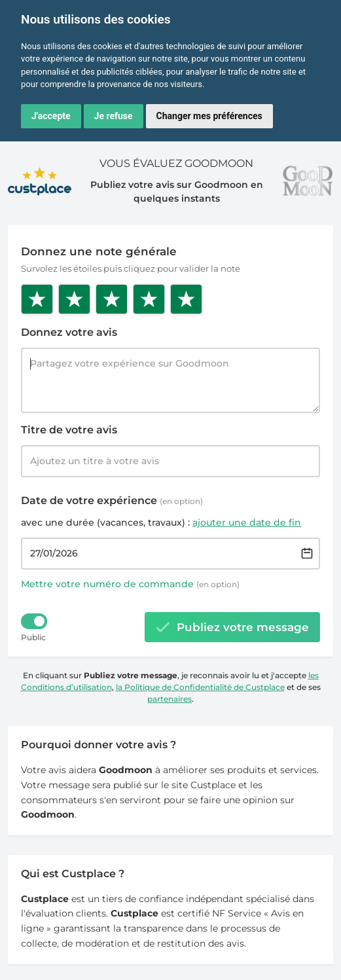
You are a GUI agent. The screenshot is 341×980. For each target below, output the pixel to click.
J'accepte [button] (51, 116)
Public (33, 637)
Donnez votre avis (69, 332)
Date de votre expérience (112, 500)
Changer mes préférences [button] (209, 116)
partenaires (170, 699)
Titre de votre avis (69, 430)
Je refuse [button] (114, 116)
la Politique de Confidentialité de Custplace (200, 687)
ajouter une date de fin (247, 522)
